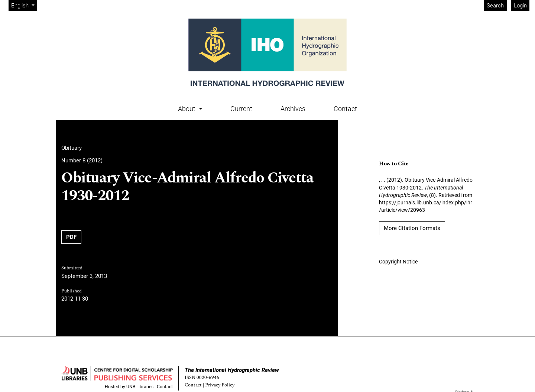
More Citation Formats (412, 228)
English (24, 5)
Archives (293, 109)
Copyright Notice (398, 262)
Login (520, 6)
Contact (345, 109)
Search (495, 6)
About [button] (187, 109)
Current (241, 109)
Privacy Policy (220, 385)
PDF (71, 237)
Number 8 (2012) (82, 161)
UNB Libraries (140, 387)
